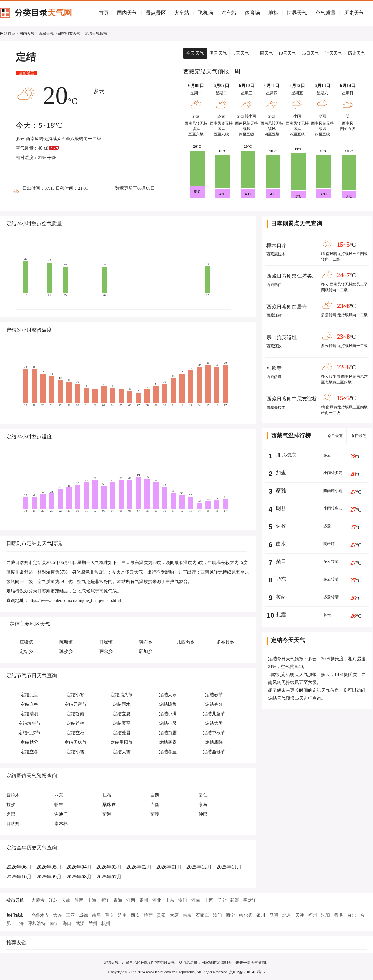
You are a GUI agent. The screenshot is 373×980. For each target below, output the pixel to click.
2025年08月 (79, 877)
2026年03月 (109, 867)
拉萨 (281, 597)
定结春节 (214, 695)
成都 (83, 915)
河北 (157, 900)
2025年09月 (49, 877)
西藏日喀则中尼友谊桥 (292, 399)
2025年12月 (199, 867)
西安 (135, 915)
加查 (281, 473)
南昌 (96, 915)
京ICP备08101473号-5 (247, 972)
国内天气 (127, 13)
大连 (58, 915)
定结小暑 (168, 723)
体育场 (252, 13)
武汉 (80, 924)
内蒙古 (38, 900)
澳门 (183, 900)
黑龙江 (250, 900)
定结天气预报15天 (286, 698)
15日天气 (310, 53)
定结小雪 (76, 752)
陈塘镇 (66, 642)
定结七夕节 (29, 733)
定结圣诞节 (214, 752)
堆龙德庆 (286, 455)
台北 (352, 915)
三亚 (70, 915)
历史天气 (354, 13)
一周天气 (264, 53)
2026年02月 (139, 867)
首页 (104, 13)
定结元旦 (29, 695)
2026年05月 (49, 867)
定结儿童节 (214, 714)
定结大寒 (168, 695)
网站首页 (8, 34)
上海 (92, 900)
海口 (67, 924)
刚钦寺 (274, 368)
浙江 (105, 900)
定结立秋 (76, 733)
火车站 (182, 13)
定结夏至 (122, 723)
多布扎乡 (225, 642)
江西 (131, 900)
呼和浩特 (37, 924)
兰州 (93, 924)
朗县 (281, 508)
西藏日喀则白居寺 (287, 307)
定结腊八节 (122, 695)
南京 (187, 915)
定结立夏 (122, 714)
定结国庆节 (76, 742)
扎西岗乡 (186, 642)
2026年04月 (79, 867)
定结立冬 (29, 752)
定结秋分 (29, 742)
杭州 (106, 924)
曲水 (281, 544)
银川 (261, 915)
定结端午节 (29, 723)
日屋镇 (106, 642)
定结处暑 (122, 733)
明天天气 (218, 53)
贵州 (144, 900)
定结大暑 (214, 723)
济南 (122, 915)
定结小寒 (76, 695)
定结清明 (29, 714)
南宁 (54, 924)
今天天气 (195, 53)
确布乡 (146, 642)
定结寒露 (168, 742)
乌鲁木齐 (40, 915)
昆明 (274, 915)
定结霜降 (214, 742)
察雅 (281, 490)
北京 (287, 915)
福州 (313, 915)
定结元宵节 (76, 704)
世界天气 (297, 13)
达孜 (281, 526)
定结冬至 (168, 752)
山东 (170, 900)
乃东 (281, 579)
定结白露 (168, 733)
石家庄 (202, 915)
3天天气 (241, 53)
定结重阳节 (122, 742)
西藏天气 (46, 34)
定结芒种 (76, 723)
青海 (118, 900)
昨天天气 (333, 53)
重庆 (109, 915)
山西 (209, 900)
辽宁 (222, 900)
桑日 (281, 561)
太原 (174, 915)
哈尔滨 (246, 915)
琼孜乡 (66, 651)
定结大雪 (122, 752)
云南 (66, 900)
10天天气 (287, 53)
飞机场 (205, 13)
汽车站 (229, 13)
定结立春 (29, 704)
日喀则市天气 (69, 34)
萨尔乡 (106, 651)
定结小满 (168, 714)
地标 (273, 13)
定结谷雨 (76, 714)
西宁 (230, 915)
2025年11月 (229, 867)
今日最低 (358, 436)
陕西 (79, 900)
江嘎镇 (26, 642)
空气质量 (326, 13)
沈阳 (326, 915)
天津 (300, 915)
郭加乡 (146, 651)
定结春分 (214, 704)
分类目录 (43, 13)
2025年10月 (19, 877)
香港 (339, 915)
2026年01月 (169, 867)
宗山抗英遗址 (282, 337)
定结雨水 (122, 704)
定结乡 (26, 651)
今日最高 (335, 436)
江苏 (53, 900)
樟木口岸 (277, 245)
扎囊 (281, 614)
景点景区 (156, 13)
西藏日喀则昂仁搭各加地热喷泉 (302, 276)
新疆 (235, 900)
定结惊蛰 (168, 704)
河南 (196, 900)
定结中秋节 (214, 733)
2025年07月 (109, 877)
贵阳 (161, 915)
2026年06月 (19, 867)
